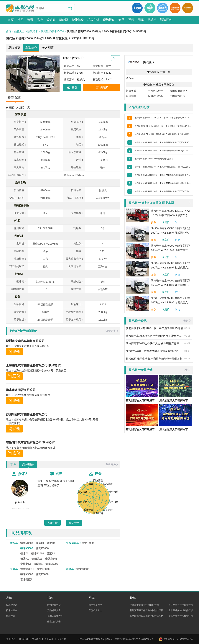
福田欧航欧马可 (179, 91)
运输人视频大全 (55, 616)
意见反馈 (62, 639)
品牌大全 (19, 31)
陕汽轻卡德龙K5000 (52, 31)
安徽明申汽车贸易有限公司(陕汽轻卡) (31, 443)
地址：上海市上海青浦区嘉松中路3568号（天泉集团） (37, 371)
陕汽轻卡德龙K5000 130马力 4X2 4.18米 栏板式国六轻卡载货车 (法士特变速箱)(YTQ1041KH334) (170, 213)
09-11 (187, 359)
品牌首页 (14, 48)
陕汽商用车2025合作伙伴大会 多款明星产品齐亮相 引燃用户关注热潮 (154, 343)
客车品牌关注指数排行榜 (181, 605)
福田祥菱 (131, 96)
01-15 (187, 336)
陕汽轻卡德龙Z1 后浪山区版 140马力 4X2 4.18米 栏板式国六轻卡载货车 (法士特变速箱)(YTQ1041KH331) (163, 126)
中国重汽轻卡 (177, 96)
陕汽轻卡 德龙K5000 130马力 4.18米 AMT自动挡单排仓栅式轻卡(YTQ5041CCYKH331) (163, 183)
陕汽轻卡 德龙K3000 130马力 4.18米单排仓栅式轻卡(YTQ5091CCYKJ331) (163, 167)
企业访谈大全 (54, 622)
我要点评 (74, 523)
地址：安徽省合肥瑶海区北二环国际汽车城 (31, 448)
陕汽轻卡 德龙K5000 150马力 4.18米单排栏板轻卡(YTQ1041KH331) (163, 142)
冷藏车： (15, 569)
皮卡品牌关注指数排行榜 (181, 616)
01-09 (187, 343)
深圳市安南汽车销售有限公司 (25, 341)
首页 (9, 31)
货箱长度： (99, 73)
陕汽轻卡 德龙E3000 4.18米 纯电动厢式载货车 (161, 159)
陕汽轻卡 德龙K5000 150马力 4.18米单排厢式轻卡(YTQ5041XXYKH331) (163, 191)
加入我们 (36, 639)
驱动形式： (99, 79)
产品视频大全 (54, 610)
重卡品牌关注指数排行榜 (181, 610)
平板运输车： (74, 543)
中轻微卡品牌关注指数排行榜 (144, 605)
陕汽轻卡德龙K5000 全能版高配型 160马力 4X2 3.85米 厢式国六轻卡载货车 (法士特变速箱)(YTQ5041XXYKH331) (171, 231)
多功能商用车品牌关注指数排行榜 (147, 616)
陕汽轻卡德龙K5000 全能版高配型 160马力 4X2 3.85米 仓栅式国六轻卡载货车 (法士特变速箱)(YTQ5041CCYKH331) (171, 248)
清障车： (71, 569)
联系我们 (23, 639)
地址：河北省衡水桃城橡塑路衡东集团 (28, 395)
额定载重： (70, 73)
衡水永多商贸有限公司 (21, 390)
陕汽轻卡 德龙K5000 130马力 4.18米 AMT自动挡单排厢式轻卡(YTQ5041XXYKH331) (163, 175)
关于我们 (11, 639)
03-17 (187, 328)
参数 (154, 222)
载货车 (130, 78)
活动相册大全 (95, 605)
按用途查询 (12, 610)
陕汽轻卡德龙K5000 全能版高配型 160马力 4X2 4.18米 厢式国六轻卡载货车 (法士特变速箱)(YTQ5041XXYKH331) (171, 283)
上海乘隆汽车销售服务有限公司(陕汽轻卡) (34, 365)
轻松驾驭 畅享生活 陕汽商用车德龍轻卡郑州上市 (154, 359)
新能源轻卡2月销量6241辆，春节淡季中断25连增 (154, 328)
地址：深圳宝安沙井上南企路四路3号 (27, 346)
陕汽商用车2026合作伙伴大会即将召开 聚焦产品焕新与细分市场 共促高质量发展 (154, 336)
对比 (178, 222)
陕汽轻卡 (33, 31)
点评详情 (52, 523)
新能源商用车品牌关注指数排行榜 (147, 610)
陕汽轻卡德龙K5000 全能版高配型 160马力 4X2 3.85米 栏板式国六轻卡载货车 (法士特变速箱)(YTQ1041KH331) (171, 266)
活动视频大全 (54, 605)
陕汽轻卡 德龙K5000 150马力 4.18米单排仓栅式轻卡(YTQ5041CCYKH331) (163, 150)
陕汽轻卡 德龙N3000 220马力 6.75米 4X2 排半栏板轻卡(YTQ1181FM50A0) (163, 118)
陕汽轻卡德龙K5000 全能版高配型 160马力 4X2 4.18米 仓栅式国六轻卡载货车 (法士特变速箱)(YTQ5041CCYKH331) (171, 301)
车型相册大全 (95, 610)
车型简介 (31, 48)
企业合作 (49, 639)
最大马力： (70, 66)
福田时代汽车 (156, 96)
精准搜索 (11, 616)
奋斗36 (20, 502)
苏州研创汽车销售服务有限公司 (27, 414)
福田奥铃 (131, 91)
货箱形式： (70, 79)
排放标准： (99, 66)
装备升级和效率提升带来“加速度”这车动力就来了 (56, 483)
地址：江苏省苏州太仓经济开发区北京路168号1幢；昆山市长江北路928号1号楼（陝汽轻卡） (52, 421)
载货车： (15, 543)
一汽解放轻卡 (156, 91)
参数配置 (48, 48)
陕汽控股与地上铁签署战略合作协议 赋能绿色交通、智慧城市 (154, 351)
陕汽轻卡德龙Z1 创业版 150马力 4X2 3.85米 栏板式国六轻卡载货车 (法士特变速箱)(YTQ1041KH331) (163, 134)
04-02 (187, 351)
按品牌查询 (12, 605)
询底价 (14, 352)
